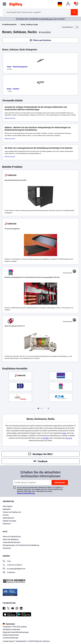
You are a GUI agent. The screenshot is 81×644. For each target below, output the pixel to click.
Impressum (7, 548)
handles (46, 438)
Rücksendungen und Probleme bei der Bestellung (21, 545)
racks (64, 433)
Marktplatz (7, 509)
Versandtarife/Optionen (12, 542)
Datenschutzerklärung (26, 493)
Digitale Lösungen (9, 521)
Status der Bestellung (11, 539)
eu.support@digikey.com (14, 569)
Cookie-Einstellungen (11, 638)
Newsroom (7, 524)
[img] (16, 5)
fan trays (69, 438)
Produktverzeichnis (9, 25)
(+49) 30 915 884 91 (13, 565)
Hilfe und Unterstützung (12, 537)
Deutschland (9, 624)
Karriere (6, 515)
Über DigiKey (8, 506)
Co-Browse (9, 573)
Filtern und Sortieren (42, 40)
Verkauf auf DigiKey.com (12, 512)
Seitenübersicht (9, 518)
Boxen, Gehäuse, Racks (29, 25)
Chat (7, 561)
